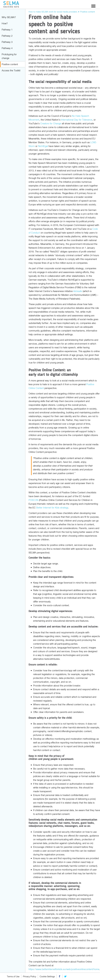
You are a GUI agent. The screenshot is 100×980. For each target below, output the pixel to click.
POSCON (33, 500)
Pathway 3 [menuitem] (7, 42)
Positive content (88, 12)
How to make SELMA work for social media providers (53, 12)
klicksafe (78, 291)
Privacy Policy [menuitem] (30, 976)
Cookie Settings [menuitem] (47, 976)
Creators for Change (51, 123)
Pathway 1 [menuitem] (7, 30)
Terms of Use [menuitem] (13, 976)
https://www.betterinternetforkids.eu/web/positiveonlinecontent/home (64, 969)
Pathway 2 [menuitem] (7, 36)
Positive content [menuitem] (10, 64)
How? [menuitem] (5, 23)
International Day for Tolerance (77, 120)
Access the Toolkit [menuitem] (11, 70)
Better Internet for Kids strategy (52, 508)
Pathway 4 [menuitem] (7, 48)
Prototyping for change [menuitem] (9, 56)
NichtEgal (43, 146)
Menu (93, 6)
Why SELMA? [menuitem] (9, 17)
